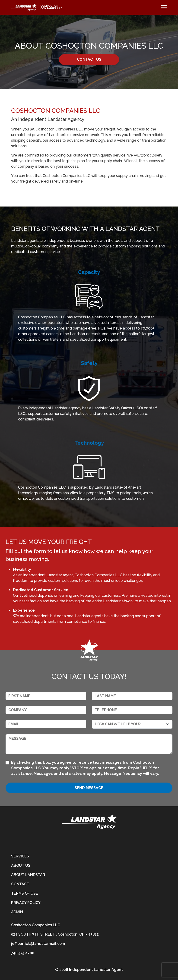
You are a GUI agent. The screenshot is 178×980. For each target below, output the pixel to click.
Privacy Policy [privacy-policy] (26, 903)
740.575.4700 (23, 953)
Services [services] (20, 856)
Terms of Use (25, 893)
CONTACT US (89, 59)
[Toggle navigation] (164, 7)
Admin (17, 912)
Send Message (89, 788)
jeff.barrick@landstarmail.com (38, 944)
